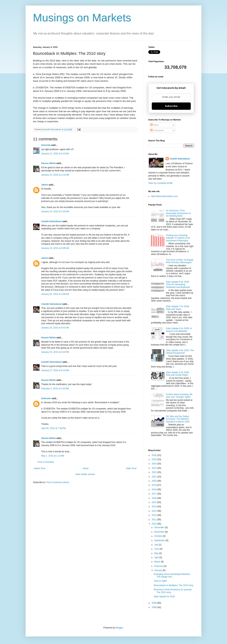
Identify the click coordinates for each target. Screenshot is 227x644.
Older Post (131, 468)
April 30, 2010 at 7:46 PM (53, 428)
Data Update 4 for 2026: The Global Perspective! (180, 352)
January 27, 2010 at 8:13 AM (55, 370)
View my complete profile (160, 183)
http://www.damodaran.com (164, 196)
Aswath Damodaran (51, 221)
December (160, 527)
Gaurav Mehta (48, 163)
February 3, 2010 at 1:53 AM (55, 389)
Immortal (46, 145)
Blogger (119, 628)
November (160, 532)
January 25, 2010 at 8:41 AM (55, 328)
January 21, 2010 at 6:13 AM (55, 154)
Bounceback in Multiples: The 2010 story (174, 585)
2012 (155, 515)
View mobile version (85, 474)
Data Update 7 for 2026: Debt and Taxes (178, 308)
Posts (154, 125)
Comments (157, 130)
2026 (155, 455)
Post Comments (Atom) (58, 482)
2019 (155, 485)
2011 (155, 520)
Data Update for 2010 (164, 597)
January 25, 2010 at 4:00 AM (55, 294)
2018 (155, 490)
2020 (155, 481)
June (157, 549)
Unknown (46, 398)
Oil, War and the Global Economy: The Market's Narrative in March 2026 (178, 419)
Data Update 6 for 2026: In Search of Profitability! (179, 330)
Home (86, 468)
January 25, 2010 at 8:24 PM (55, 352)
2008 (155, 607)
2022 (155, 472)
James (45, 185)
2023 (155, 468)
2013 (155, 511)
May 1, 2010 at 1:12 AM (53, 456)
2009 (155, 603)
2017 (155, 494)
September (160, 540)
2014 (155, 507)
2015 (155, 502)
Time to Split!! (160, 581)
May (157, 553)
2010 (155, 524)
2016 (155, 498)
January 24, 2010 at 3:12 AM (55, 175)
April (157, 557)
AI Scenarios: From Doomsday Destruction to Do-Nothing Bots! (178, 213)
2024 (155, 464)
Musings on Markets (82, 18)
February (159, 566)
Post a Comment (46, 462)
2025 (155, 459)
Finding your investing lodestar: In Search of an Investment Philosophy (178, 238)
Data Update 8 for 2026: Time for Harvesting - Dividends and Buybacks (178, 285)
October (159, 536)
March (158, 562)
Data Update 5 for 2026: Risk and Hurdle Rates (178, 374)
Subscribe (171, 106)
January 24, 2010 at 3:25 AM (55, 211)
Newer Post (40, 468)
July (157, 545)
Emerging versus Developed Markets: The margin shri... (172, 575)
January (159, 570)
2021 (155, 477)
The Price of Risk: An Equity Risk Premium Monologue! (180, 261)
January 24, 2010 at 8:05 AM (55, 248)
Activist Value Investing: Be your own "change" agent (179, 396)
